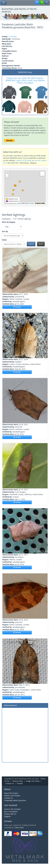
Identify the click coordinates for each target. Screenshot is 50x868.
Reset (41, 244)
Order (4, 240)
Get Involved (11, 805)
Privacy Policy (18, 781)
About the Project (11, 793)
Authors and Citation (12, 796)
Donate (20, 783)
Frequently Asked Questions (15, 800)
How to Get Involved (12, 809)
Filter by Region (9, 222)
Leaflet (19, 203)
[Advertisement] (25, 735)
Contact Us (10, 783)
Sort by (5, 231)
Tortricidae (13, 36)
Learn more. (19, 828)
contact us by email (24, 160)
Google (31, 203)
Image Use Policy (33, 781)
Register (7, 816)
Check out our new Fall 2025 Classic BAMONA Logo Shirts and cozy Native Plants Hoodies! (25, 80)
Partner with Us (10, 814)
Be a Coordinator (11, 812)
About (7, 789)
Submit (31, 244)
